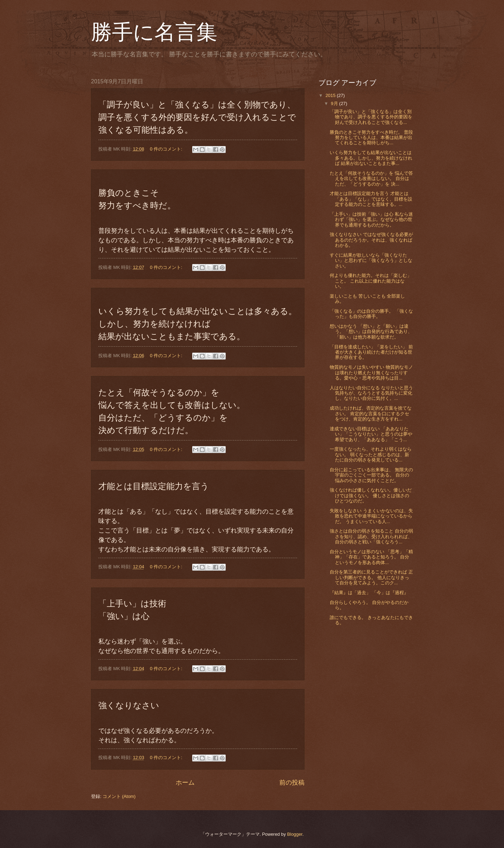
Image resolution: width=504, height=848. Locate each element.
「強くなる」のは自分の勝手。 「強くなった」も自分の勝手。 (371, 314)
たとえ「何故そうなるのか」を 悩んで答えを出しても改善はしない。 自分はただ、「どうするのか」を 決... (371, 179)
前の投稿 (292, 783)
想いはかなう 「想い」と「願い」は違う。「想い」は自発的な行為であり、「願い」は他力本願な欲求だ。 (371, 332)
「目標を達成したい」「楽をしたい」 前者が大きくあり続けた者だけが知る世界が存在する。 (371, 352)
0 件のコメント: (167, 149)
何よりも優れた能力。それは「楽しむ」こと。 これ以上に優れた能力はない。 (371, 281)
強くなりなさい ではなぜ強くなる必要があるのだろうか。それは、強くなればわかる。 (371, 240)
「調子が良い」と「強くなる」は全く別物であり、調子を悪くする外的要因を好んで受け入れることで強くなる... (371, 117)
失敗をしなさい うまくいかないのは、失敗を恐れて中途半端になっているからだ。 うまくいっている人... (371, 516)
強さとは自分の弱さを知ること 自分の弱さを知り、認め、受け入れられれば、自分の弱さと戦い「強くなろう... (371, 536)
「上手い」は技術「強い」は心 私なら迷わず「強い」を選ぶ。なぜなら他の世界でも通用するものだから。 (371, 220)
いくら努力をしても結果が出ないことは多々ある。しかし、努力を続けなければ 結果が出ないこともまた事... (371, 158)
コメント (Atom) (119, 796)
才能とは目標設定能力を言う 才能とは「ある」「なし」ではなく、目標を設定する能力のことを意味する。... (371, 199)
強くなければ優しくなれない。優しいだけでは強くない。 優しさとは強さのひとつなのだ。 (371, 495)
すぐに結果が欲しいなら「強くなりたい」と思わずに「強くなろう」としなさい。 (371, 260)
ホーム (185, 783)
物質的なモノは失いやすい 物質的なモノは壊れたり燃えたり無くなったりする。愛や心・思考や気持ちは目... (371, 373)
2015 (331, 95)
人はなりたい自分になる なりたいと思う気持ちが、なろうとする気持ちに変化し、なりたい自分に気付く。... (371, 393)
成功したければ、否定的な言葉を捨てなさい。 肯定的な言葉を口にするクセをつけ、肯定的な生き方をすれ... (371, 413)
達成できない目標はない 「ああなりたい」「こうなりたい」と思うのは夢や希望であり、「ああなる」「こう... (371, 434)
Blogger (295, 834)
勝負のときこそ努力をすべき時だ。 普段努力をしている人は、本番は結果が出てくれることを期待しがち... (371, 138)
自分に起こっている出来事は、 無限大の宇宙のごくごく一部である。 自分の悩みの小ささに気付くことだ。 (371, 475)
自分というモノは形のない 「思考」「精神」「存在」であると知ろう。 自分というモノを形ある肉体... (371, 557)
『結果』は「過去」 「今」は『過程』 (369, 593)
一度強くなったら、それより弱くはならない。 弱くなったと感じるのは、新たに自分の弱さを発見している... (371, 454)
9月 (335, 103)
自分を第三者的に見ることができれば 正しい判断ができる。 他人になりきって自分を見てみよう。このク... (371, 577)
